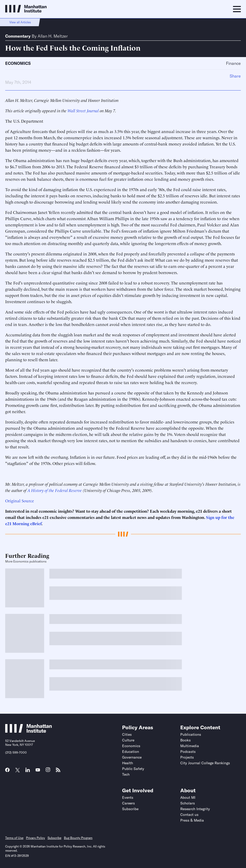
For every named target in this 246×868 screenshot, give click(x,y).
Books (185, 740)
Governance (132, 757)
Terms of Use (14, 838)
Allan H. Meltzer (53, 36)
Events (128, 797)
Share (235, 76)
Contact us (189, 815)
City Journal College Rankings (205, 763)
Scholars (188, 803)
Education (131, 752)
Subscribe (130, 809)
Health (128, 763)
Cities (127, 734)
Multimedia (190, 746)
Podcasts (188, 752)
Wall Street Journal (83, 110)
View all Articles (20, 22)
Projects (187, 757)
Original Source (20, 501)
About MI (188, 797)
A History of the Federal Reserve (55, 490)
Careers (128, 803)
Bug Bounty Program (78, 838)
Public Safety (133, 769)
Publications (191, 734)
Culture (128, 740)
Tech (126, 774)
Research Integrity (195, 809)
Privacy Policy (35, 838)
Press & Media (192, 820)
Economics (18, 63)
